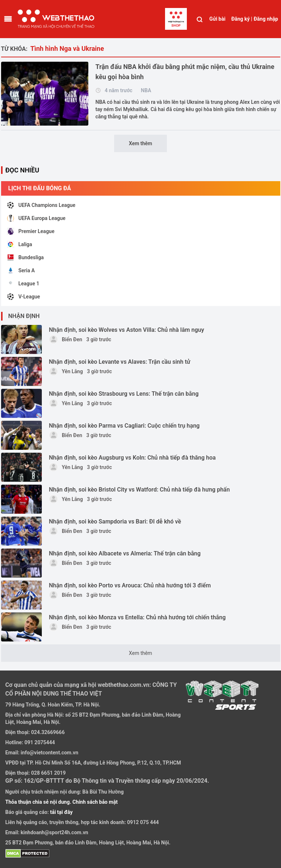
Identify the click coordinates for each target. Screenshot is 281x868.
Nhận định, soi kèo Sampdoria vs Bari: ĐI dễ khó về (115, 521)
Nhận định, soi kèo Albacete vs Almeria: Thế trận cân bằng (125, 553)
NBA (146, 90)
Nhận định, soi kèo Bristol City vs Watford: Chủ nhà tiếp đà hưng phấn (140, 490)
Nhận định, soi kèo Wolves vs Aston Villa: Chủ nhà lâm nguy (127, 330)
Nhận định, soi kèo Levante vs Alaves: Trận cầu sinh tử (120, 362)
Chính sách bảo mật (95, 802)
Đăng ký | (242, 19)
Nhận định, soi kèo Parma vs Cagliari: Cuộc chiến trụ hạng (125, 426)
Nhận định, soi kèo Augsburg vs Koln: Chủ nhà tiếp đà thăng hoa (133, 458)
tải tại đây (61, 812)
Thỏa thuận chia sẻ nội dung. (39, 802)
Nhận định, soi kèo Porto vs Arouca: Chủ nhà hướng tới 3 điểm (130, 585)
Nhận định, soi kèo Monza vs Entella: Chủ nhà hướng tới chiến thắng (137, 617)
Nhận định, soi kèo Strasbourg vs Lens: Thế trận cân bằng (124, 394)
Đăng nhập (266, 19)
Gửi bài (217, 19)
